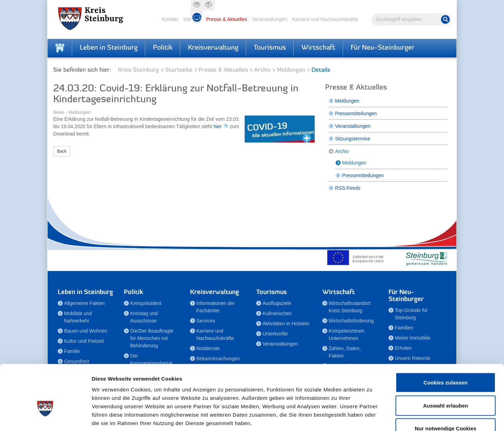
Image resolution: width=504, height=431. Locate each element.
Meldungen (291, 70)
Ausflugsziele (277, 303)
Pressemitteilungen (356, 113)
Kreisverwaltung (213, 48)
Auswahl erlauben (446, 362)
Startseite (179, 70)
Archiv (262, 70)
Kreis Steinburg (138, 70)
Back (62, 151)
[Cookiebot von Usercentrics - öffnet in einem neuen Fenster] (45, 417)
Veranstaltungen (269, 19)
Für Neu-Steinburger (383, 48)
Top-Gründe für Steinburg (411, 314)
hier (218, 126)
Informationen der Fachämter (216, 307)
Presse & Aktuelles (227, 19)
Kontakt (170, 19)
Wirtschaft (318, 48)
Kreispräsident (146, 303)
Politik (163, 48)
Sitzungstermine (352, 139)
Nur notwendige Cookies (446, 385)
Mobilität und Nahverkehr (78, 317)
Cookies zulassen (446, 339)
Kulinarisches (277, 313)
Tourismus (270, 48)
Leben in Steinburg (109, 48)
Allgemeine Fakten (84, 303)
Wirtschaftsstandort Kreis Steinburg (350, 307)
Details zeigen (372, 417)
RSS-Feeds (348, 188)
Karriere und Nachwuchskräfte (325, 19)
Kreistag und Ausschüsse (144, 317)
